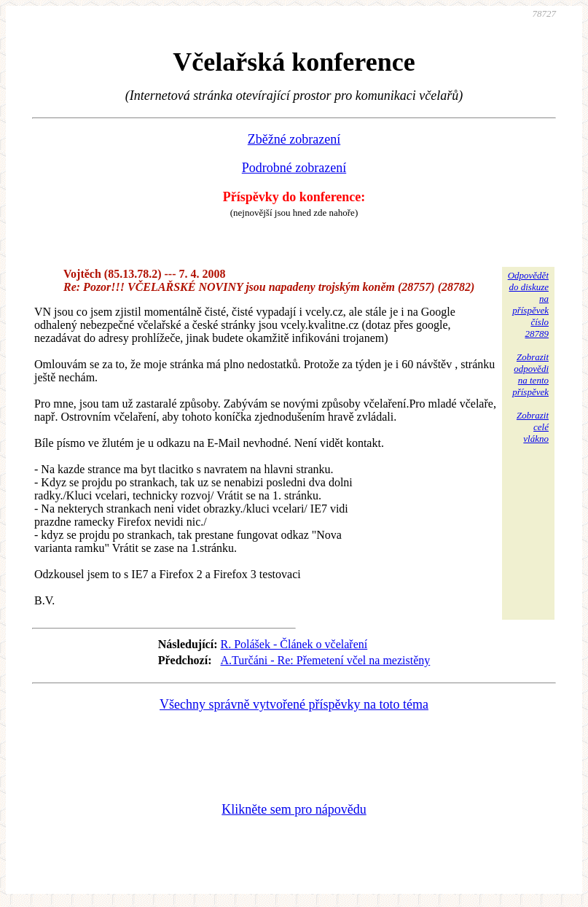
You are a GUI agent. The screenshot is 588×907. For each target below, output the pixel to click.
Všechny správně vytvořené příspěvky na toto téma (294, 704)
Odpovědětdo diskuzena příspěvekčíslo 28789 (528, 304)
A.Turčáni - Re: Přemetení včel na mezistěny (326, 660)
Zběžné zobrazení (294, 139)
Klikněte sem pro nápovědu (294, 809)
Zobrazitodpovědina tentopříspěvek (530, 374)
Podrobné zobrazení (294, 168)
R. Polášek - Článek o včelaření (294, 644)
